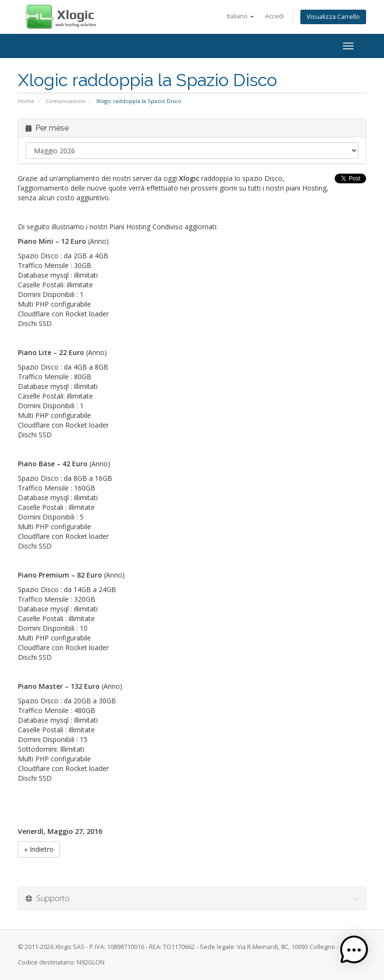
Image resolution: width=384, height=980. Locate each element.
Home (26, 101)
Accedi (274, 16)
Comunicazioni (65, 101)
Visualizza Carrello (333, 17)
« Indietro (39, 849)
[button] (354, 950)
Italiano (240, 16)
